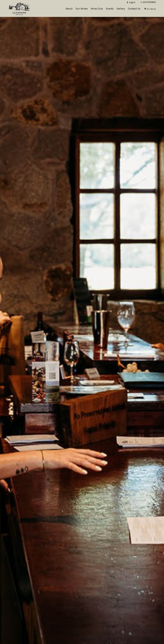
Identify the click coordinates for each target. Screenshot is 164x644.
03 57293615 (148, 2)
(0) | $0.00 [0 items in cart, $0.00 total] (150, 9)
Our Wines (82, 9)
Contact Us (134, 9)
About (69, 9)
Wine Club (97, 9)
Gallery (121, 9)
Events (110, 9)
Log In (131, 2)
